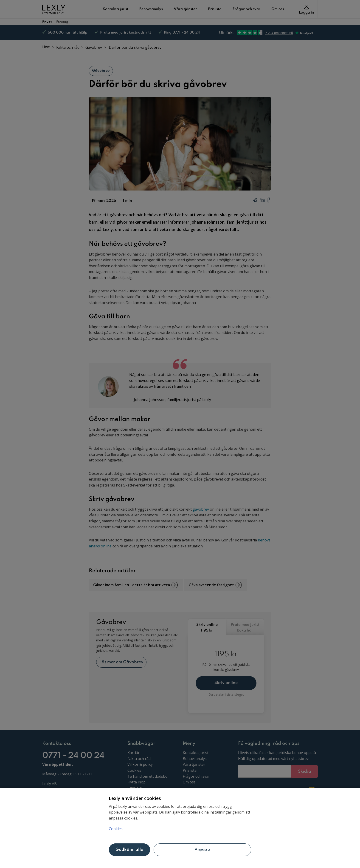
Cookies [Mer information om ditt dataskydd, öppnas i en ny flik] (116, 829)
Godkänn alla (129, 850)
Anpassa (202, 850)
